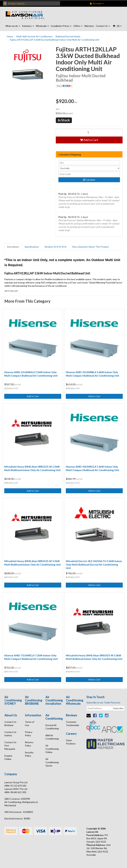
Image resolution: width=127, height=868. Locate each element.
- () (117, 26)
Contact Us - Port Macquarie (11, 746)
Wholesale (42, 26)
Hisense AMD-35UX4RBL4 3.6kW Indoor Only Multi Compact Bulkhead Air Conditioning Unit (93, 374)
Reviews (56, 247)
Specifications (32, 247)
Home (10, 36)
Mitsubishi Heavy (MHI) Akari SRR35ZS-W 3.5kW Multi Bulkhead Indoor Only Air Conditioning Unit (33, 563)
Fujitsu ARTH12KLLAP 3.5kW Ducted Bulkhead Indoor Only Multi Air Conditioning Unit (55, 40)
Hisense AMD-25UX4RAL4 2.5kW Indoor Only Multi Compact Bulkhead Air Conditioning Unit (31, 374)
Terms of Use (30, 723)
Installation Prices (61, 26)
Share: (64, 86)
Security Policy (29, 754)
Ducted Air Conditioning (52, 727)
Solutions (28, 26)
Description (13, 247)
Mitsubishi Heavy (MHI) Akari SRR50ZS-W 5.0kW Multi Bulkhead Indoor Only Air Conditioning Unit (94, 657)
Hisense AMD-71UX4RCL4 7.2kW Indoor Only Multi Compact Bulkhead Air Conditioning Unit (31, 657)
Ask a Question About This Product (90, 247)
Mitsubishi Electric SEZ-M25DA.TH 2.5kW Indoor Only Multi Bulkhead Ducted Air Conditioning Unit (94, 565)
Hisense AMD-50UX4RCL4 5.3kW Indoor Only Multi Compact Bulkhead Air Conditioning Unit (93, 468)
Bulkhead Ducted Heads (68, 36)
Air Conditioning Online (52, 749)
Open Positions (71, 742)
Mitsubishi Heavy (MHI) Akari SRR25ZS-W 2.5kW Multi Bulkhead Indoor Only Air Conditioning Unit (33, 468)
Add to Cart (89, 140)
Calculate (89, 180)
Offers (78, 26)
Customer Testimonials (73, 723)
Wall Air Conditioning (52, 737)
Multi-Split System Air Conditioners (35, 36)
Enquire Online (8, 757)
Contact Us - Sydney (11, 734)
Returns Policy (29, 744)
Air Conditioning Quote (52, 762)
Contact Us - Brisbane (11, 723)
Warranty (89, 26)
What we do (13, 26)
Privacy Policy (29, 734)
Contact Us (103, 26)
